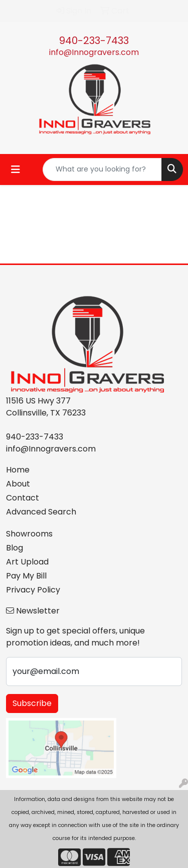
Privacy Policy (33, 590)
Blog (15, 548)
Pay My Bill (26, 576)
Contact (23, 498)
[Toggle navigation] (16, 169)
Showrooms (29, 534)
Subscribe (32, 703)
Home (18, 470)
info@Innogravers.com (94, 52)
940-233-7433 (94, 40)
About (18, 484)
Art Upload (27, 562)
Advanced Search (41, 512)
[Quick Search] (102, 169)
